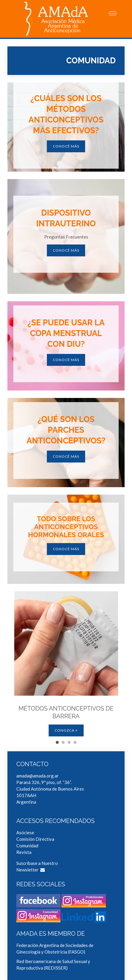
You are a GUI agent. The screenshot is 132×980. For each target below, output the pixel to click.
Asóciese (25, 832)
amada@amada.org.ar (38, 776)
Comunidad (27, 846)
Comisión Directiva (35, 839)
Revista (24, 852)
